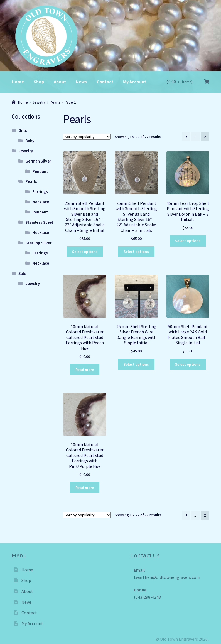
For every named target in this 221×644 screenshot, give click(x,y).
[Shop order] (87, 137)
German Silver (38, 161)
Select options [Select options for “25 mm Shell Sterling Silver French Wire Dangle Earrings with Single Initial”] (136, 364)
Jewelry (39, 102)
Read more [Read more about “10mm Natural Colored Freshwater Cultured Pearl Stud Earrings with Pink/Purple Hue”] (85, 488)
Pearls (55, 102)
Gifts (23, 130)
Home (18, 82)
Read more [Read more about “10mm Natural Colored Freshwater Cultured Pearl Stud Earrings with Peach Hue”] (85, 370)
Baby (30, 141)
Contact (105, 82)
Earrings (40, 192)
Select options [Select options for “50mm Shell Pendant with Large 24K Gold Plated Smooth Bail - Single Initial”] (188, 364)
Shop (39, 82)
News (81, 82)
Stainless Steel (39, 222)
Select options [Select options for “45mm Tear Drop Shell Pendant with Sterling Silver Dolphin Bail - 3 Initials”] (188, 241)
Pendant (40, 171)
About (60, 82)
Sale (22, 273)
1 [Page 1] (195, 137)
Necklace (41, 202)
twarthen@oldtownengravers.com (167, 577)
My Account (135, 82)
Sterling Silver (39, 243)
